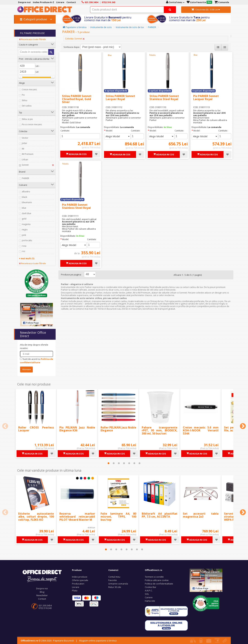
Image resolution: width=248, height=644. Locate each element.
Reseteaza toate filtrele (32, 39)
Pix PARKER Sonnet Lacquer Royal (206, 98)
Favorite (113, 580)
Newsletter (42, 595)
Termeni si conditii (154, 577)
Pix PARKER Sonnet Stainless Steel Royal (76, 206)
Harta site (150, 601)
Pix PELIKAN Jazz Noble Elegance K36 (77, 429)
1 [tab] (108, 463)
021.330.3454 (45, 605)
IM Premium (28, 154)
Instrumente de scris (101, 27)
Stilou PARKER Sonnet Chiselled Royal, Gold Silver (77, 99)
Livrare (76, 587)
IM (23, 149)
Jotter (25, 143)
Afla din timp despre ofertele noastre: (34, 347)
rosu (24, 246)
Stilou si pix (27, 119)
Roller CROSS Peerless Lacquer (36, 429)
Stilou (25, 100)
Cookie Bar (151, 587)
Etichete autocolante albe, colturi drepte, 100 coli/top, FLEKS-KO (36, 517)
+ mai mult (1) (27, 258)
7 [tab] (139, 463)
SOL (147, 594)
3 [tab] (119, 463)
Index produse (80, 577)
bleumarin (27, 202)
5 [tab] (129, 463)
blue (24, 208)
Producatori (78, 584)
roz (24, 251)
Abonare (26, 369)
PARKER (25, 178)
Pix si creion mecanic (32, 124)
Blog (42, 592)
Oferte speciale (80, 580)
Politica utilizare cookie (157, 580)
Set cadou (27, 106)
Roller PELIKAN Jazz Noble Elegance (118, 429)
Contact (42, 599)
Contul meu (114, 577)
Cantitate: (65, 131)
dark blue (27, 213)
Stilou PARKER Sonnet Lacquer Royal (120, 98)
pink (24, 235)
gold (24, 219)
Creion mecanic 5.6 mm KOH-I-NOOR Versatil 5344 (201, 430)
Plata (75, 591)
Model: (109, 131)
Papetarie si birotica (75, 27)
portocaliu (27, 240)
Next (243, 426)
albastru (26, 192)
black (24, 197)
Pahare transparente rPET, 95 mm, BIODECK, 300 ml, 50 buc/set (160, 430)
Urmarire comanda (118, 584)
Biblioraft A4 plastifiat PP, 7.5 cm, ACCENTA (160, 515)
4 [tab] (124, 463)
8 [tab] (142, 549)
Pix (23, 95)
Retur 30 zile (115, 587)
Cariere (149, 597)
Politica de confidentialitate (159, 584)
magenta (26, 224)
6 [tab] (134, 463)
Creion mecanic (29, 90)
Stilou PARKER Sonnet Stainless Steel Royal (164, 98)
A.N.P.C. (149, 591)
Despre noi (42, 588)
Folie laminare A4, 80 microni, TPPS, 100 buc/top (118, 517)
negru (25, 230)
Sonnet (25, 165)
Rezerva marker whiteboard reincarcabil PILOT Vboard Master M (77, 517)
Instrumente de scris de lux (130, 27)
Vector (25, 138)
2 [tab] (114, 463)
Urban (25, 160)
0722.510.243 (45, 608)
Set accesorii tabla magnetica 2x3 (201, 515)
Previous (5, 426)
